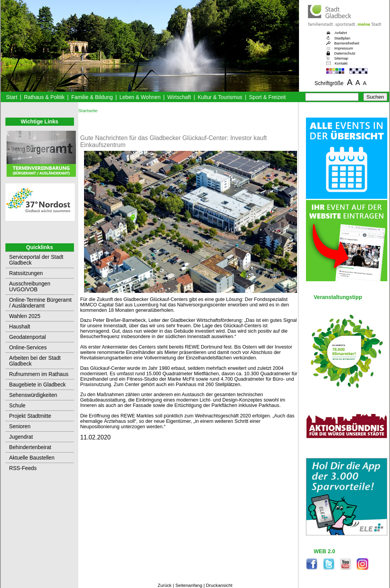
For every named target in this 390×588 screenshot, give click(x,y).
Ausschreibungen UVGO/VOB (30, 287)
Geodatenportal (28, 337)
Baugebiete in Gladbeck (38, 385)
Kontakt (341, 63)
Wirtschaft (179, 97)
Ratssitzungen (26, 273)
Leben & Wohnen (140, 97)
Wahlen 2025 (25, 316)
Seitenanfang (189, 585)
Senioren (20, 426)
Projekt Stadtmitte (30, 416)
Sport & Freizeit (267, 97)
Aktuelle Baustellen (32, 458)
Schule (17, 406)
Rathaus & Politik (44, 97)
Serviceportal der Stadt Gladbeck (36, 260)
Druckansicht (219, 585)
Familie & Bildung (92, 97)
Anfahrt (341, 33)
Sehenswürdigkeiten (33, 395)
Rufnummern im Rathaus (39, 374)
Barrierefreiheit (347, 43)
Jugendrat (21, 437)
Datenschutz (345, 53)
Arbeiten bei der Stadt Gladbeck (35, 361)
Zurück (165, 585)
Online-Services (28, 348)
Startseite (88, 111)
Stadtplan (342, 38)
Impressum (344, 48)
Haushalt (20, 327)
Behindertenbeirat (30, 447)
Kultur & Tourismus (220, 97)
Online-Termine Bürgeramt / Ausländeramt (40, 303)
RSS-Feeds (23, 468)
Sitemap (341, 58)
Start (11, 97)
